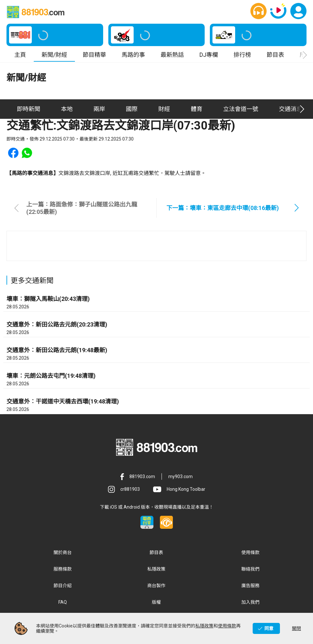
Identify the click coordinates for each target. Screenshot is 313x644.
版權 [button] (156, 604)
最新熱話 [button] (172, 57)
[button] (259, 12)
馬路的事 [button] (133, 57)
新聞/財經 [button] (54, 57)
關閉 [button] (296, 628)
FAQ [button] (63, 604)
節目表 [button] (275, 57)
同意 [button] (269, 628)
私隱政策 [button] (156, 571)
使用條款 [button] (250, 554)
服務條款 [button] (63, 571)
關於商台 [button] (63, 554)
